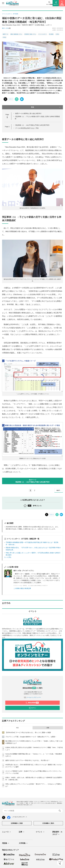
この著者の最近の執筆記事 (22, 588)
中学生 (4, 37)
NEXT (59, 490)
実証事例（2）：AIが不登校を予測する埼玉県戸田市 (32, 125)
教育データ (5, 34)
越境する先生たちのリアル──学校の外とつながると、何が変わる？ (27, 760)
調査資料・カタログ (57, 833)
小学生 (57, 34)
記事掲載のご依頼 (17, 823)
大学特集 (23, 843)
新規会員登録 (32, 703)
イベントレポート (43, 34)
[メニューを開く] (3, 3)
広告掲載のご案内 (48, 823)
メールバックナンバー (33, 697)
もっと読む (8, 557)
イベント (40, 832)
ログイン (32, 708)
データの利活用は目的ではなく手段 (27, 128)
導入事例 (51, 34)
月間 (48, 728)
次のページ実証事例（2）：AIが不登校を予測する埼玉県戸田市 (33, 481)
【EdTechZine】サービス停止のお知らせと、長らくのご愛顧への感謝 (28, 732)
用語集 (6, 843)
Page (7, 127)
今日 (17, 728)
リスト (11, 99)
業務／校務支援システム (16, 34)
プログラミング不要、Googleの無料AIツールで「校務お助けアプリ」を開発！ (31, 737)
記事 (22, 832)
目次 (46, 107)
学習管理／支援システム (30, 34)
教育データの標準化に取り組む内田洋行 (28, 113)
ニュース (7, 832)
